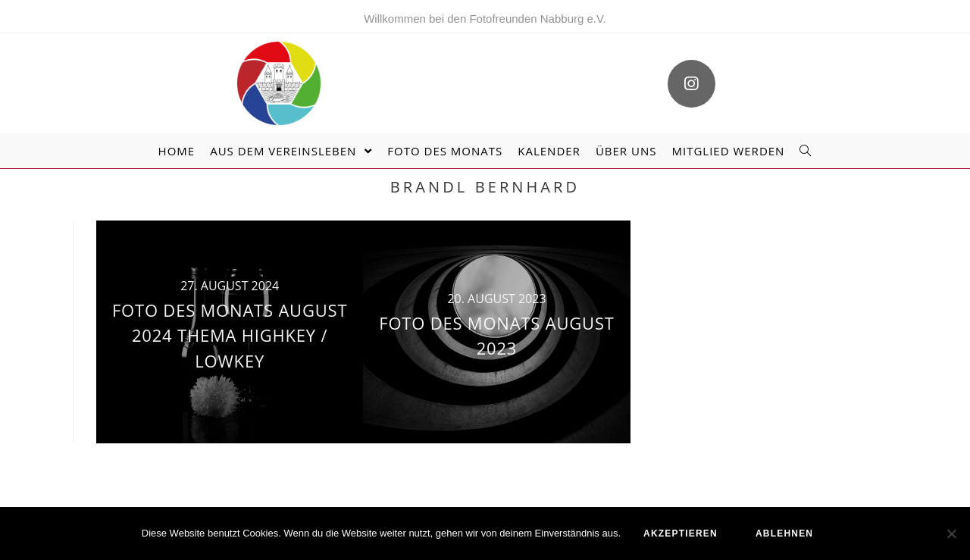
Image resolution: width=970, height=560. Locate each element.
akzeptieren (681, 533)
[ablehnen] (951, 533)
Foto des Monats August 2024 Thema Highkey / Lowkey (230, 335)
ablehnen (784, 533)
